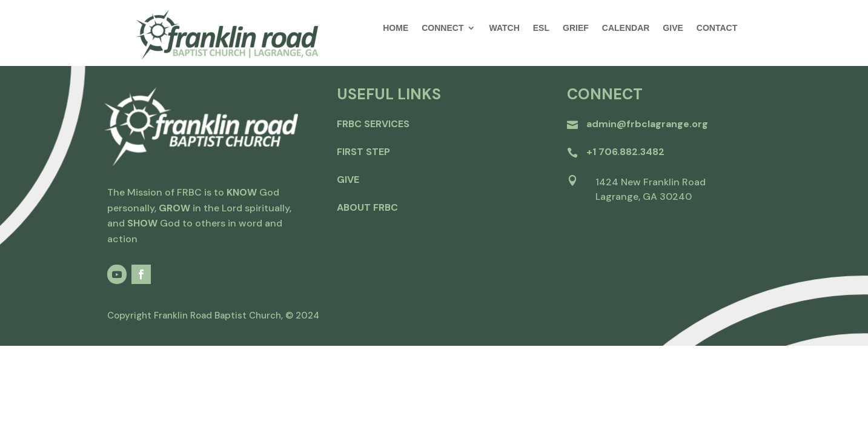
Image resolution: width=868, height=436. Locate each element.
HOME (396, 28)
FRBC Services (373, 124)
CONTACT (717, 28)
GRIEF (576, 28)
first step (363, 152)
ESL (541, 28)
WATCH (504, 28)
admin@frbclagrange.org (647, 124)
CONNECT (442, 28)
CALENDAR (626, 28)
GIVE (673, 28)
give (348, 180)
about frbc (367, 207)
